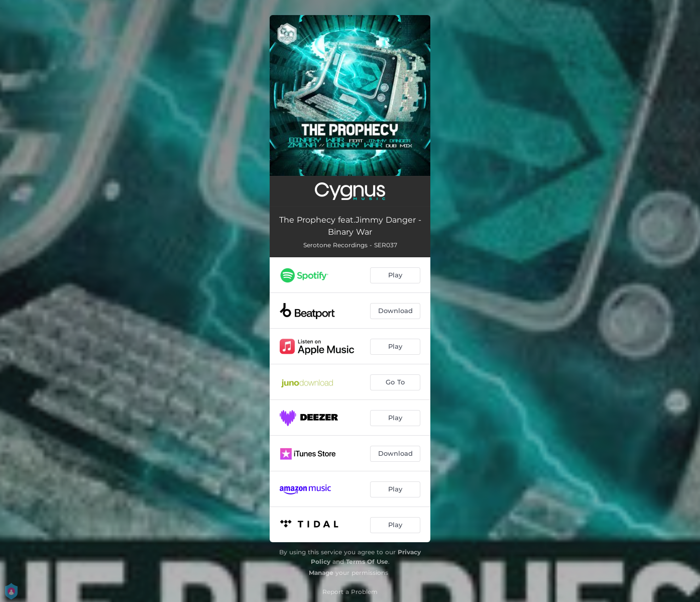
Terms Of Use (367, 562)
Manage (321, 573)
